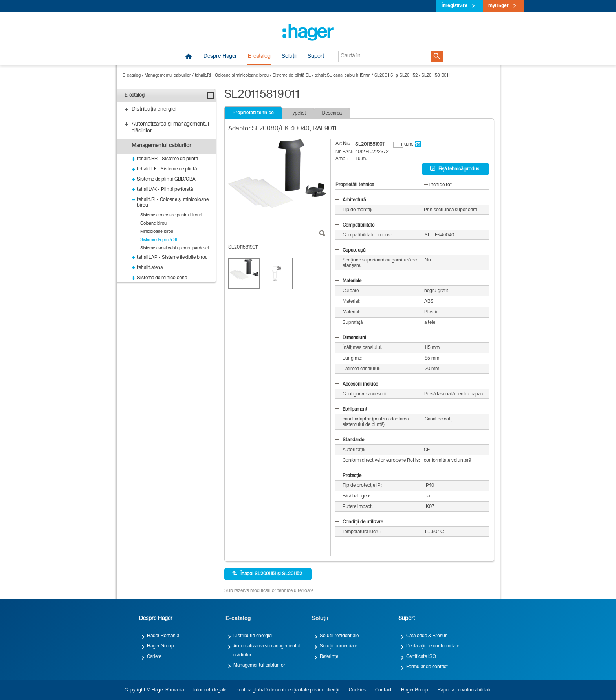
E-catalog (259, 57)
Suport (316, 57)
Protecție (348, 476)
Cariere (154, 657)
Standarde (349, 440)
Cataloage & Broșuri (427, 636)
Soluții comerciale (338, 646)
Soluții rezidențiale (339, 636)
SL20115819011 (436, 76)
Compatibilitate (355, 225)
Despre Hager (220, 57)
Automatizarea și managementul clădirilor (267, 651)
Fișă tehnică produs (455, 169)
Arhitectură (350, 200)
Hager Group (160, 646)
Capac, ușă (350, 250)
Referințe (329, 657)
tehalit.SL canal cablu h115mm (343, 76)
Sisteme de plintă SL (292, 76)
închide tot (438, 185)
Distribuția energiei (253, 636)
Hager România (163, 636)
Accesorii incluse (356, 384)
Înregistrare (455, 6)
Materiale (348, 281)
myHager (499, 6)
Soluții (289, 57)
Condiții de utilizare (359, 522)
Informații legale (210, 690)
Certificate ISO (421, 657)
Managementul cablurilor (168, 76)
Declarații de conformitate (433, 646)
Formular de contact (427, 667)
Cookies (357, 690)
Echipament (351, 409)
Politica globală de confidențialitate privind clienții (288, 690)
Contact (383, 690)
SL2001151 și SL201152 (396, 76)
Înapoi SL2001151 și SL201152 (267, 574)
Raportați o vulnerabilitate (465, 690)
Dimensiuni (350, 338)
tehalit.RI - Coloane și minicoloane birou (232, 76)
